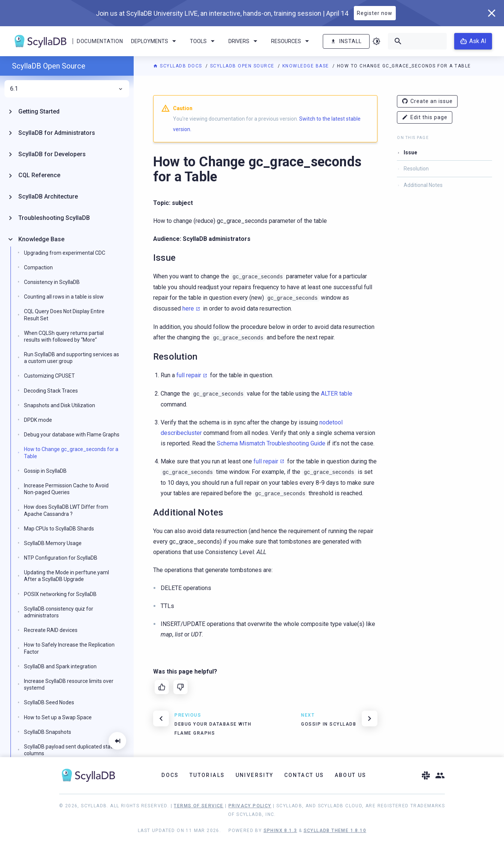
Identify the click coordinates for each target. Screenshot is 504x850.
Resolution (416, 169)
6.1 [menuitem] (67, 89)
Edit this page (425, 117)
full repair (189, 375)
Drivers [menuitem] (244, 41)
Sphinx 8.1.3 (280, 831)
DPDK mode (38, 420)
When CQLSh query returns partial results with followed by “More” (64, 336)
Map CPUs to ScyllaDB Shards (59, 529)
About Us (351, 775)
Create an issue (427, 101)
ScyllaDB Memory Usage (53, 543)
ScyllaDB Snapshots (48, 732)
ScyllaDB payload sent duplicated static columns (70, 750)
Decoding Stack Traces (51, 391)
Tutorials (207, 775)
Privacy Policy (250, 806)
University (255, 775)
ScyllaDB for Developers (52, 154)
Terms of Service (198, 806)
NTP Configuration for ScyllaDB (61, 558)
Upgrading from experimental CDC (65, 253)
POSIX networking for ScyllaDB (60, 594)
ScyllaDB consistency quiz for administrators (59, 612)
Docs (170, 775)
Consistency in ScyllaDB (52, 282)
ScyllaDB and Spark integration (60, 666)
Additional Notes (423, 185)
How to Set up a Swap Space (58, 717)
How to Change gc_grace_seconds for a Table (71, 453)
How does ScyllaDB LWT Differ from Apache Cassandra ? (66, 510)
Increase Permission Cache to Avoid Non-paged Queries (66, 489)
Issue (410, 152)
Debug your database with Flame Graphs (72, 435)
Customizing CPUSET (49, 376)
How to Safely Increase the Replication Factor (69, 648)
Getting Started (39, 111)
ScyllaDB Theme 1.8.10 (335, 831)
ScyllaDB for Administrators (57, 133)
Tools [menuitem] (204, 41)
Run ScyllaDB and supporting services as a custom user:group (72, 358)
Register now (375, 13)
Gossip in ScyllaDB (45, 471)
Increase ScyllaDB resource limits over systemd (69, 684)
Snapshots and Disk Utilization (60, 405)
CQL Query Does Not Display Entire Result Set (64, 315)
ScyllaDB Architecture (48, 196)
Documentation (100, 41)
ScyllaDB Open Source (243, 66)
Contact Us (304, 775)
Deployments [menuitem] (155, 41)
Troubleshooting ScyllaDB (54, 218)
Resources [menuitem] (291, 41)
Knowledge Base (307, 66)
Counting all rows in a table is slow (64, 297)
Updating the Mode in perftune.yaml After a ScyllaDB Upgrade (66, 576)
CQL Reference (39, 175)
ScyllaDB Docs (178, 66)
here (188, 308)
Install (346, 41)
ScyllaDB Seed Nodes (49, 702)
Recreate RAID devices (51, 630)
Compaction (38, 267)
